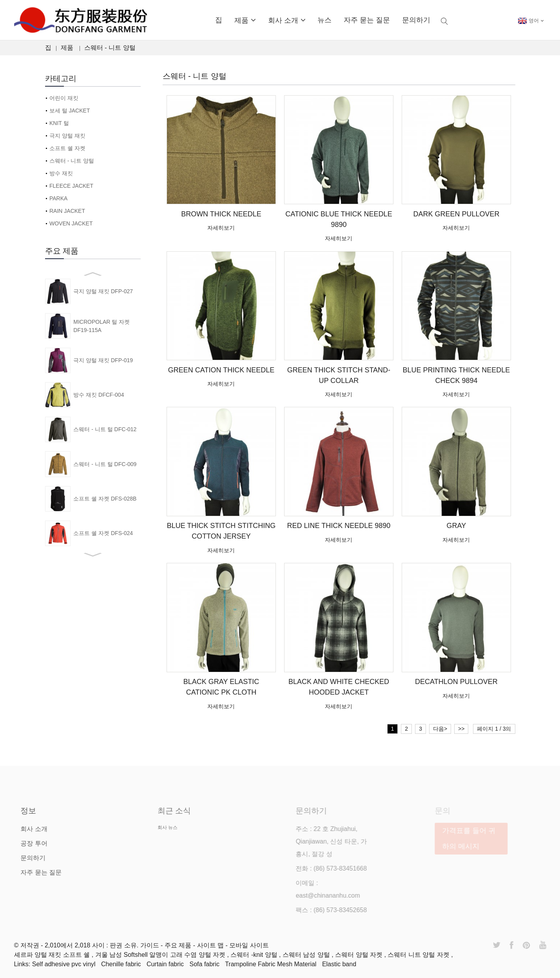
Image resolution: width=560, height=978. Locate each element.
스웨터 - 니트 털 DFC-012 (105, 429)
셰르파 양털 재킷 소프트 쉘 (53, 955)
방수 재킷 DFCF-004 (99, 395)
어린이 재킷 (64, 98)
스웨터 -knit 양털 (255, 955)
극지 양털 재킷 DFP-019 (103, 360)
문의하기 (416, 20)
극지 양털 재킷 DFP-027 (103, 291)
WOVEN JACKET (71, 223)
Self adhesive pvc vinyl (64, 964)
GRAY (457, 526)
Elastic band (339, 964)
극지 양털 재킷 (67, 136)
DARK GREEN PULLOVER (456, 214)
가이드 (150, 945)
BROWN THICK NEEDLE (221, 214)
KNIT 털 (59, 123)
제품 (245, 20)
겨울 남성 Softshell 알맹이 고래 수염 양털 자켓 (161, 955)
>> (461, 729)
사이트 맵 (211, 945)
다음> (440, 729)
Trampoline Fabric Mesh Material (271, 964)
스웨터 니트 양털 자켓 (419, 955)
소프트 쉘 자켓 (67, 148)
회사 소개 (287, 20)
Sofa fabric (205, 964)
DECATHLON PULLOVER (456, 682)
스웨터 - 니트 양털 (110, 48)
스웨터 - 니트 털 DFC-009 (105, 464)
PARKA (58, 198)
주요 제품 (179, 945)
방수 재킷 (61, 173)
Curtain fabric (165, 964)
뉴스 (324, 20)
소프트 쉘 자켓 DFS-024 (103, 533)
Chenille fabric (121, 964)
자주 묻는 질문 (367, 20)
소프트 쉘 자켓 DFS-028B (105, 499)
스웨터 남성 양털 (307, 955)
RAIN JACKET (67, 211)
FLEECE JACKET (71, 186)
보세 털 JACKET (70, 111)
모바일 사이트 (249, 945)
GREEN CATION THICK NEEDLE (221, 370)
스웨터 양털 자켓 (360, 955)
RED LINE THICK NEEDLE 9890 (339, 526)
